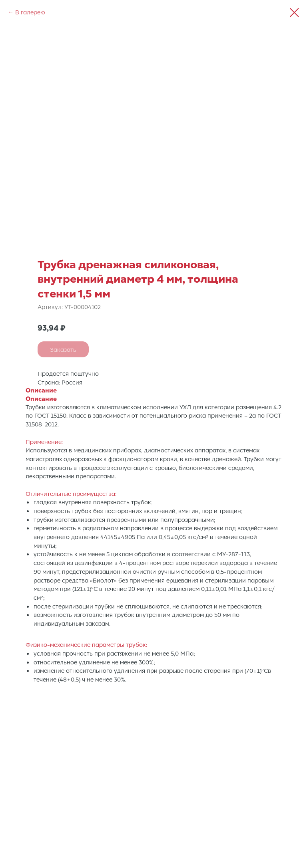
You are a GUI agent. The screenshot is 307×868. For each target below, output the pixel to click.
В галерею (30, 12)
